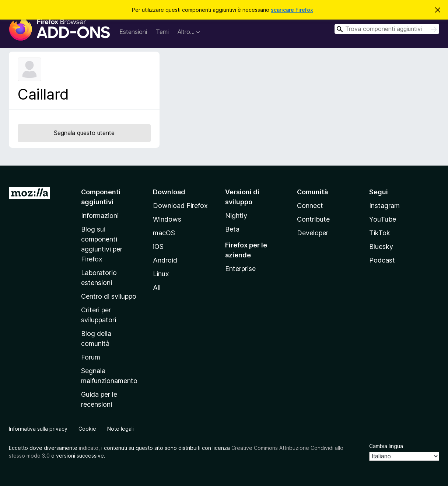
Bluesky (381, 247)
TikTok (380, 233)
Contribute (313, 219)
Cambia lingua (386, 446)
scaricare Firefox (292, 10)
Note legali (120, 429)
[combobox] (387, 29)
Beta (232, 229)
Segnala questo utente (84, 133)
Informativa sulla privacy (38, 429)
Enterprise (240, 269)
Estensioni (133, 32)
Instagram (384, 206)
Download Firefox (180, 206)
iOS (158, 247)
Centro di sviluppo (109, 296)
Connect (310, 206)
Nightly (236, 216)
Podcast (382, 260)
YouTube (383, 219)
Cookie (87, 429)
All (157, 287)
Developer (313, 233)
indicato (89, 448)
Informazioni (100, 216)
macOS (164, 233)
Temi (162, 32)
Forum (91, 357)
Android (165, 260)
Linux (161, 274)
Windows (167, 219)
